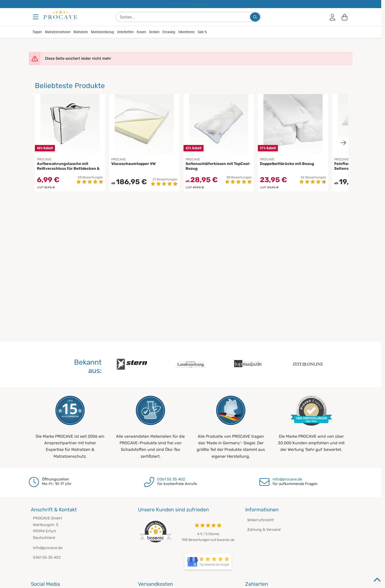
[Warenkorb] (345, 17)
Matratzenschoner (58, 32)
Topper (37, 32)
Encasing (169, 32)
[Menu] (36, 17)
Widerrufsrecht (261, 520)
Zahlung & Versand (264, 530)
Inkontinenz (186, 32)
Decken (154, 32)
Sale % (202, 32)
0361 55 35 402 (171, 479)
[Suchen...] (255, 17)
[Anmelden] (332, 17)
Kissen (141, 32)
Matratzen (81, 32)
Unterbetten (125, 32)
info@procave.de (287, 479)
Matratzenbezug (103, 32)
